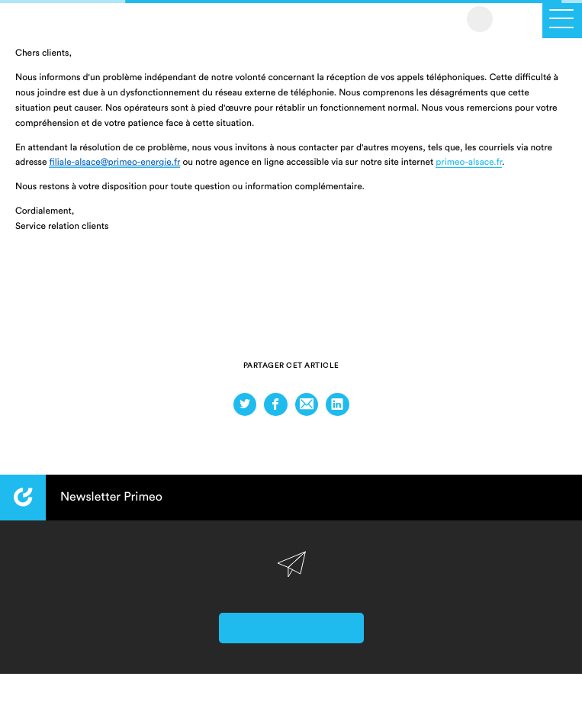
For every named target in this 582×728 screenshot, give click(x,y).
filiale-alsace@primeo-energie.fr (114, 162)
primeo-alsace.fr (469, 162)
